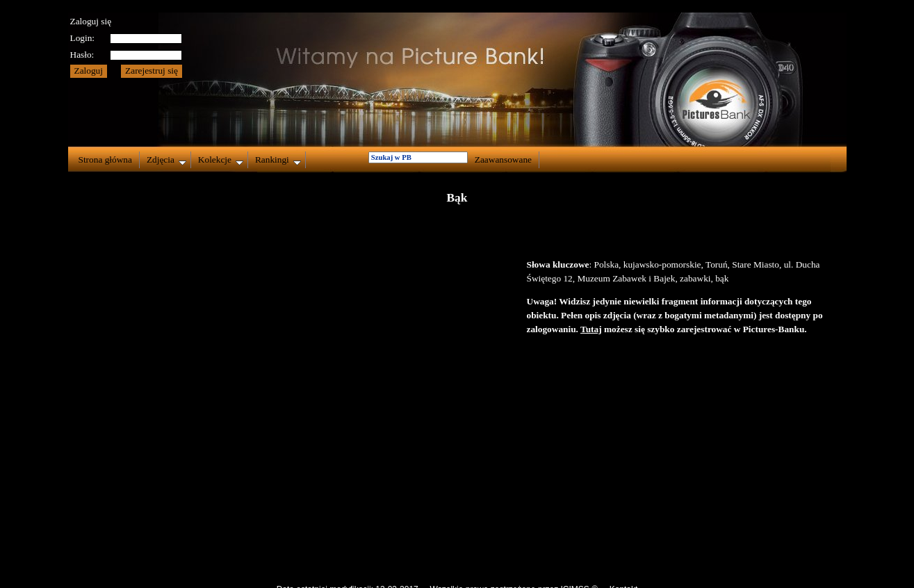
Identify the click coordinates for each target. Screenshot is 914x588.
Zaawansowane (503, 160)
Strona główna (105, 160)
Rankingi (278, 160)
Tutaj (591, 329)
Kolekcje (221, 160)
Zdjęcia (166, 160)
